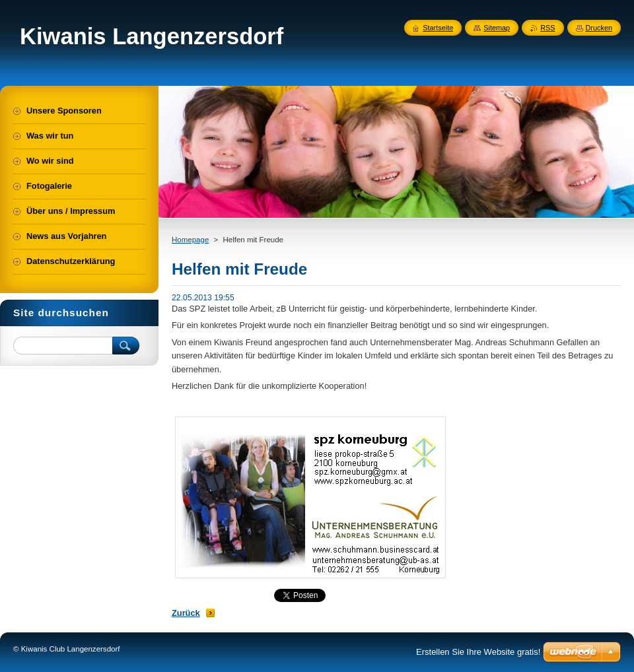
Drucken (599, 28)
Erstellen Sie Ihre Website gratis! (478, 652)
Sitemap (497, 28)
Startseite (438, 28)
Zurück (186, 613)
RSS (547, 28)
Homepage (190, 240)
